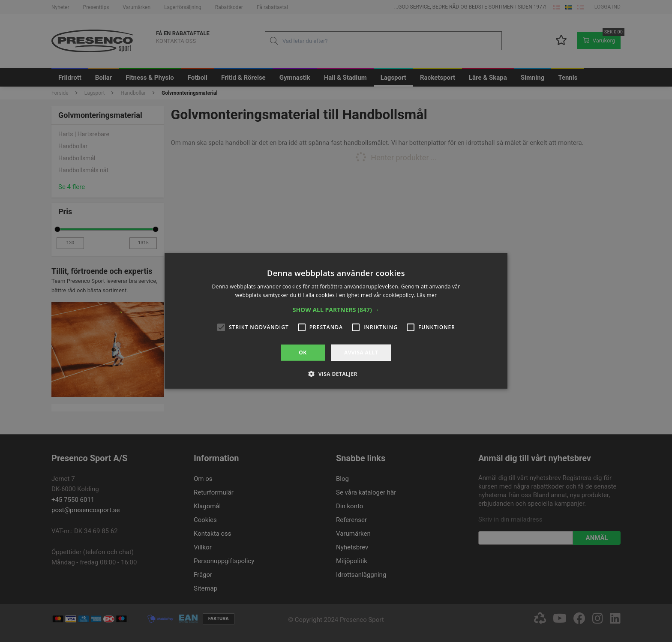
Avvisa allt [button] (361, 352)
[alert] (336, 321)
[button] (336, 310)
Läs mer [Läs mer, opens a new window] (427, 295)
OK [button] (303, 352)
